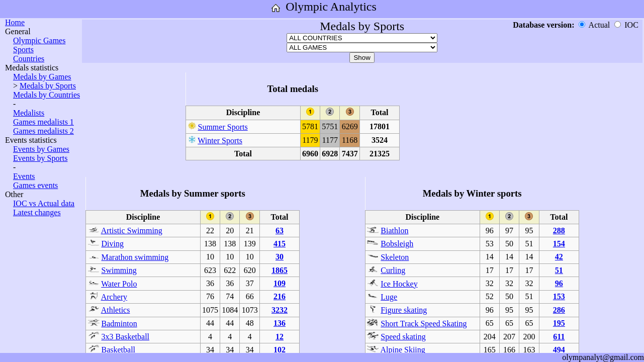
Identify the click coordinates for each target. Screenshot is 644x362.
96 (559, 283)
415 (280, 244)
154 (559, 244)
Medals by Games (42, 77)
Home (15, 22)
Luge (389, 297)
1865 (280, 270)
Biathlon (394, 231)
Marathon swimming (135, 257)
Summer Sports (223, 127)
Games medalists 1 (43, 122)
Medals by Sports (48, 86)
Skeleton (395, 257)
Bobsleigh (397, 244)
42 (559, 257)
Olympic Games (39, 40)
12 (280, 337)
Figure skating (404, 310)
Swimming (119, 270)
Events (24, 176)
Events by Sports (40, 158)
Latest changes (37, 212)
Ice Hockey (399, 284)
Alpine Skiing (402, 350)
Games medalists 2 (43, 131)
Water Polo (119, 284)
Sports (23, 50)
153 (559, 296)
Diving (113, 244)
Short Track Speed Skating (424, 324)
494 (559, 350)
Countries (29, 59)
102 (280, 350)
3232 (280, 310)
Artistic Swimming (132, 231)
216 (280, 296)
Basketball (119, 350)
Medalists (29, 113)
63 (280, 231)
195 (559, 323)
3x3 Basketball (126, 337)
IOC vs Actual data (44, 203)
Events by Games (41, 149)
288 (559, 231)
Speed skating (403, 337)
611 (559, 337)
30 (280, 257)
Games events (35, 185)
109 (280, 283)
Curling (393, 270)
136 (280, 323)
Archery (114, 297)
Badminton (119, 324)
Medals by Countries (47, 95)
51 (559, 270)
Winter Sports (220, 141)
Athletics (116, 310)
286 (559, 310)
